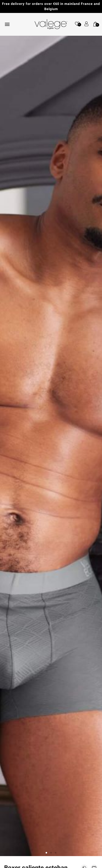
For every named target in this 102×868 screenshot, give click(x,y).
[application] (89, 855)
